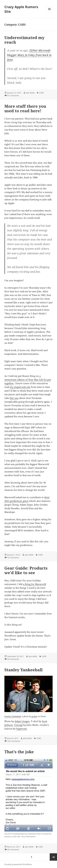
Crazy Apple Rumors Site (21, 9)
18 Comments (13, 558)
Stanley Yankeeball (23, 670)
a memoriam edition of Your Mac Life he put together (28, 380)
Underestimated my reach (24, 40)
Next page (53, 857)
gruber (34, 716)
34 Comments (13, 659)
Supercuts (22, 729)
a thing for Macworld (35, 584)
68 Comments (13, 850)
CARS (41, 93)
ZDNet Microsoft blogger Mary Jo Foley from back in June (29, 55)
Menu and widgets (49, 12)
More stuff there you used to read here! (25, 108)
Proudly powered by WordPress (18, 864)
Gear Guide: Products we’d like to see (26, 570)
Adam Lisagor (22, 721)
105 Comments (14, 741)
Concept (18, 725)
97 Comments (13, 96)
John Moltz (30, 93)
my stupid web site (20, 387)
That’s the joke (19, 752)
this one (14, 398)
